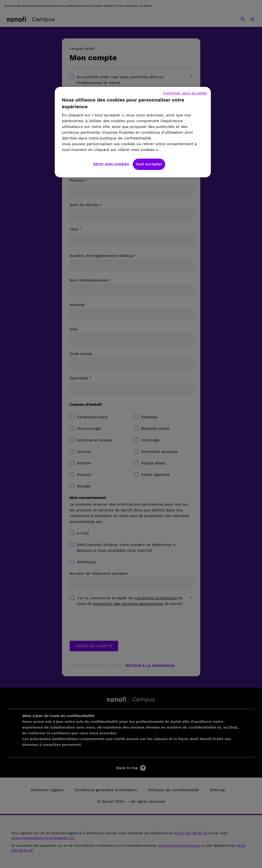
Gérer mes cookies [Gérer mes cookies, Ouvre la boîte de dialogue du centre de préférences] (111, 164)
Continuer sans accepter (185, 93)
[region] (133, 132)
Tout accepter (149, 164)
